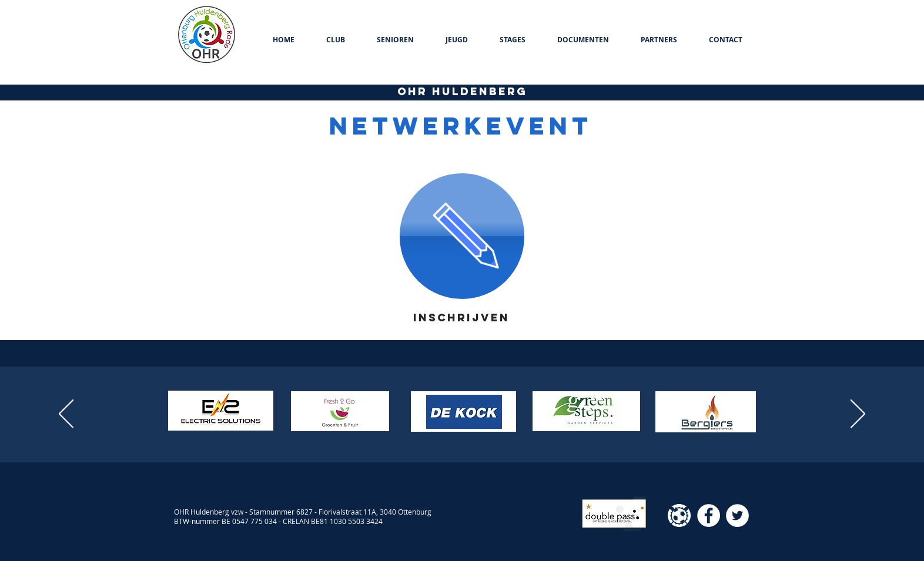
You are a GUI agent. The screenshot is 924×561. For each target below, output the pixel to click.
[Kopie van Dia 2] (467, 433)
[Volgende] (858, 415)
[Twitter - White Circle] (737, 515)
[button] (336, 40)
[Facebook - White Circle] (709, 515)
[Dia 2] (457, 433)
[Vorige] (66, 415)
